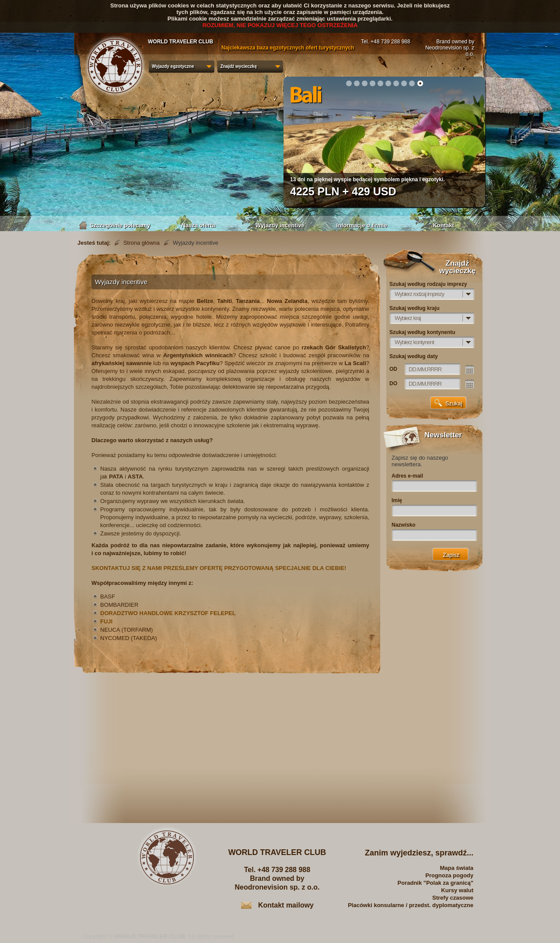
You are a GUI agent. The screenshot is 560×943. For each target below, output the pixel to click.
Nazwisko (404, 525)
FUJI (106, 621)
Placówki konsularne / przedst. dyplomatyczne (411, 905)
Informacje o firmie (362, 225)
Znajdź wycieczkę (239, 66)
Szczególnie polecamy (117, 225)
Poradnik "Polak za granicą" (436, 883)
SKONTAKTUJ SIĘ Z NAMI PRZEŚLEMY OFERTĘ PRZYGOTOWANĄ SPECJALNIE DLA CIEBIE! (219, 568)
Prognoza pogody (449, 875)
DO (393, 384)
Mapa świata (457, 868)
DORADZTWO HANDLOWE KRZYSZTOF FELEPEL (168, 613)
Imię (397, 500)
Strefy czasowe (453, 898)
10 (420, 83)
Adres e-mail (407, 476)
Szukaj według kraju (415, 308)
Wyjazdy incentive (280, 225)
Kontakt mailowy (286, 905)
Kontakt (443, 225)
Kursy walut (457, 890)
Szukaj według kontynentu (422, 332)
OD (393, 369)
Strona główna (142, 243)
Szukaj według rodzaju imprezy (428, 284)
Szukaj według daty (414, 356)
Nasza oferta (198, 225)
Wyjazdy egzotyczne (173, 66)
